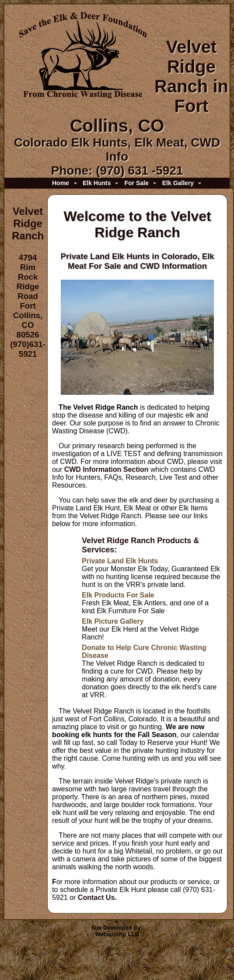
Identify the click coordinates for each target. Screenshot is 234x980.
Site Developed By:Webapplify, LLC (117, 931)
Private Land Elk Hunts (120, 561)
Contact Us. (97, 897)
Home (61, 183)
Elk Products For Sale (118, 595)
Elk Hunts (97, 183)
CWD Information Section (107, 469)
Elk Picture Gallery (113, 621)
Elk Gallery (178, 183)
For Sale (136, 183)
